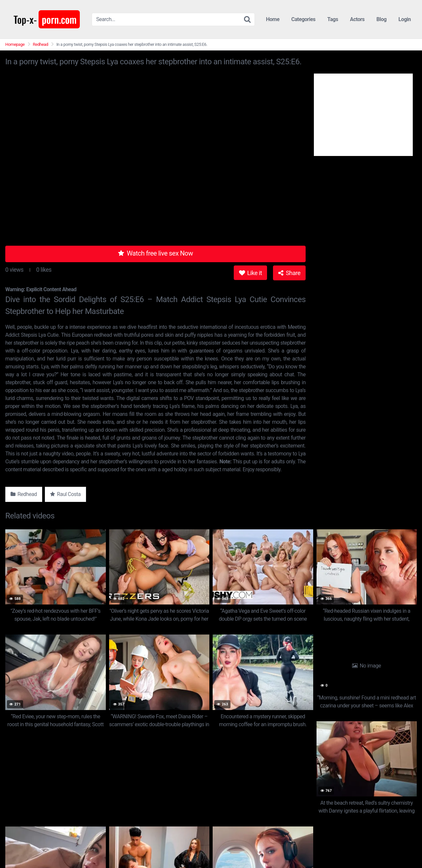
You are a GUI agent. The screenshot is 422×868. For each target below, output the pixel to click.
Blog (382, 19)
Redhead (41, 44)
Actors (357, 19)
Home (273, 19)
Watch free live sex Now (156, 253)
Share (289, 273)
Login (405, 19)
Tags (333, 19)
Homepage (15, 44)
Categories (303, 19)
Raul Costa (65, 494)
